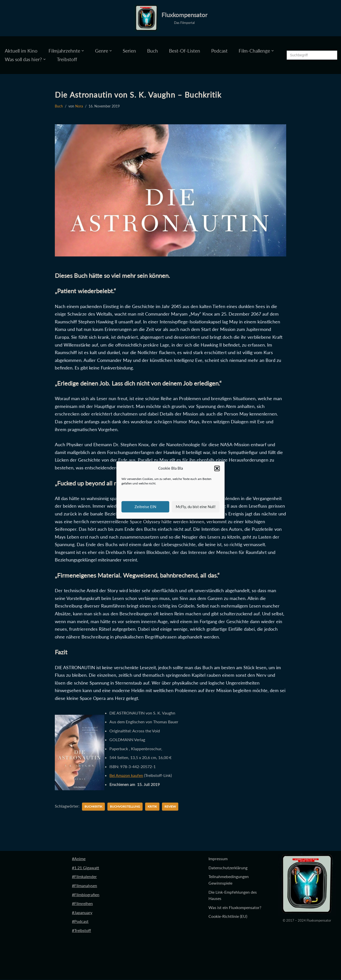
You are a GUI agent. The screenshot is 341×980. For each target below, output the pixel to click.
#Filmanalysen (84, 886)
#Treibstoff (81, 931)
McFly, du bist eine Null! (196, 507)
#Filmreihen (82, 904)
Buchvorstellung (125, 807)
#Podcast (80, 921)
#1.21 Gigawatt (86, 868)
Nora (79, 106)
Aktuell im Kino (21, 51)
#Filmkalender (84, 877)
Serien (129, 51)
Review (170, 807)
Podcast (219, 51)
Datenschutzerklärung (228, 868)
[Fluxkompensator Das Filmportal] (171, 18)
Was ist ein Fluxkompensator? (235, 908)
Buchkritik (93, 807)
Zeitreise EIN (145, 507)
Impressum (218, 859)
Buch (153, 51)
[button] (217, 468)
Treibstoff (67, 59)
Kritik (152, 807)
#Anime (79, 859)
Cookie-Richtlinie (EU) (228, 916)
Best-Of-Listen (185, 51)
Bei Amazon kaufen (126, 776)
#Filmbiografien (86, 895)
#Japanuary (82, 913)
